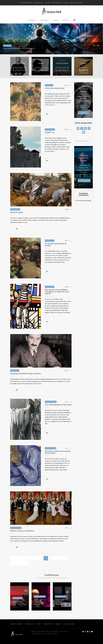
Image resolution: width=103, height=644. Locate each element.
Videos (56, 20)
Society (48, 3)
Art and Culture (76, 3)
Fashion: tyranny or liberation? (22, 531)
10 (31, 558)
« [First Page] (15, 558)
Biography (32, 20)
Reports (66, 20)
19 (51, 558)
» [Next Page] (17, 563)
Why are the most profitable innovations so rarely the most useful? (57, 292)
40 (65, 558)
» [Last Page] (24, 563)
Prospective (56, 3)
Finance (65, 3)
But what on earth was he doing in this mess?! (57, 452)
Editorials (45, 20)
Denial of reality (17, 212)
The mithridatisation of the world (58, 405)
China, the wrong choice (55, 88)
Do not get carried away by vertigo (56, 245)
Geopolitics (39, 3)
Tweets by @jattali (83, 141)
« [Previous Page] (22, 558)
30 (60, 558)
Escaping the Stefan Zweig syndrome (25, 374)
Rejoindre (83, 113)
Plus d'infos (84, 181)
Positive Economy (27, 3)
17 (41, 558)
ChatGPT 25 (50, 132)
